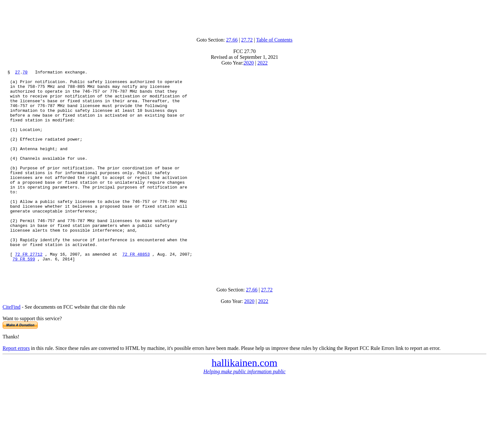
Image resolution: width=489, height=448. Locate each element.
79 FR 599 (24, 297)
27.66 (232, 40)
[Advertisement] (245, 17)
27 (18, 73)
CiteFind (12, 347)
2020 (249, 63)
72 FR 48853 (136, 291)
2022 (263, 63)
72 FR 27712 (29, 291)
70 (25, 73)
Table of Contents (274, 40)
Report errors (16, 388)
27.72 (247, 40)
